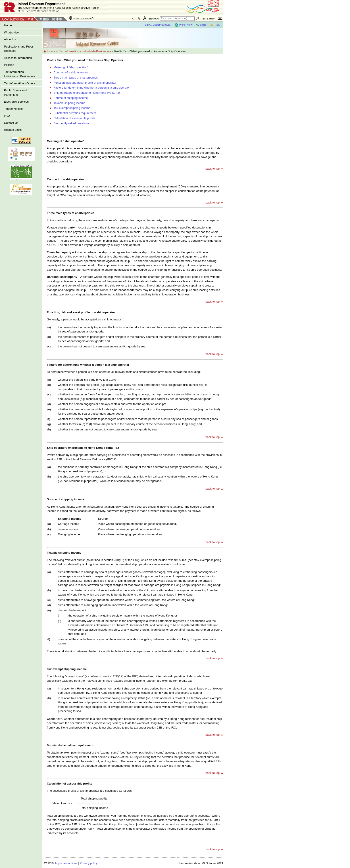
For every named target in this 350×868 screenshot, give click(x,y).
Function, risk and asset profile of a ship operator (85, 83)
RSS (215, 25)
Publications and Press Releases (19, 49)
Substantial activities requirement (75, 113)
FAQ (7, 116)
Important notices (66, 863)
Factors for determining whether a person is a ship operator (92, 88)
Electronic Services (16, 102)
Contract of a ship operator (71, 72)
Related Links (13, 130)
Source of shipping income (71, 98)
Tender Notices (14, 109)
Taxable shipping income (69, 103)
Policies (9, 65)
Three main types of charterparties (76, 78)
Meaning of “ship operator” (71, 67)
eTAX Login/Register (158, 25)
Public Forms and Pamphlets (15, 92)
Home (8, 25)
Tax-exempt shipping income (72, 108)
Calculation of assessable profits (74, 118)
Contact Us (11, 123)
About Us (10, 39)
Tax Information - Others (20, 83)
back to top (212, 169)
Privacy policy (89, 863)
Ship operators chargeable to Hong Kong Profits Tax (87, 93)
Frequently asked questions (71, 123)
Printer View (183, 25)
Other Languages (82, 19)
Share (201, 25)
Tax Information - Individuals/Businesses (85, 51)
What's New (12, 32)
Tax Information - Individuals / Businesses (20, 74)
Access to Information (18, 58)
